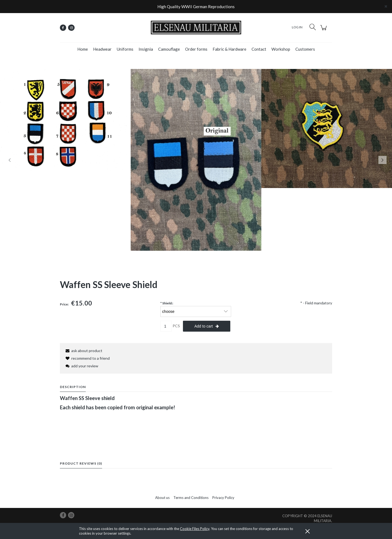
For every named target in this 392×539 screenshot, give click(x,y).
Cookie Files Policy (195, 529)
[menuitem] (83, 49)
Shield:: (167, 303)
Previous (10, 160)
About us (162, 498)
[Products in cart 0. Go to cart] (324, 30)
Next (382, 160)
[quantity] (166, 326)
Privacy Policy (223, 498)
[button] (83, 351)
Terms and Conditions (191, 498)
